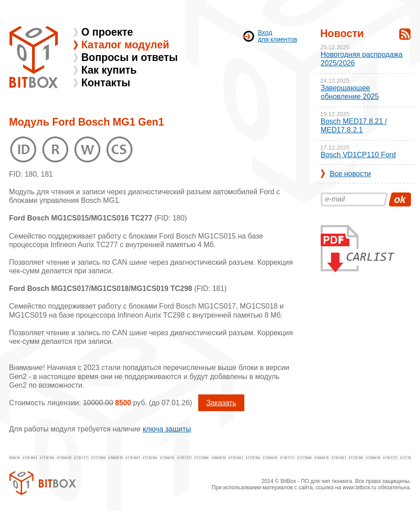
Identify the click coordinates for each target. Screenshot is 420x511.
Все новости (350, 174)
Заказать (221, 403)
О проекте (107, 32)
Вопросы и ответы (130, 57)
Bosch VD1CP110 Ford (358, 155)
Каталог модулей (125, 45)
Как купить (109, 70)
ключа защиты (167, 429)
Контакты (106, 83)
